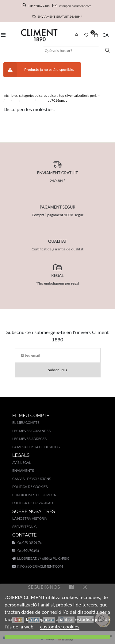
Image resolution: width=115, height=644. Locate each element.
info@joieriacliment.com (72, 6)
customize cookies (60, 626)
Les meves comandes (31, 431)
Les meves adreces (29, 439)
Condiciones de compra (34, 495)
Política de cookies (30, 487)
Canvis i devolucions (32, 479)
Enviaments (23, 471)
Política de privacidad (33, 503)
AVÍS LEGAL (22, 463)
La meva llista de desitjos (36, 447)
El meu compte (26, 423)
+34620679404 (36, 6)
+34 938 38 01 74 (27, 542)
